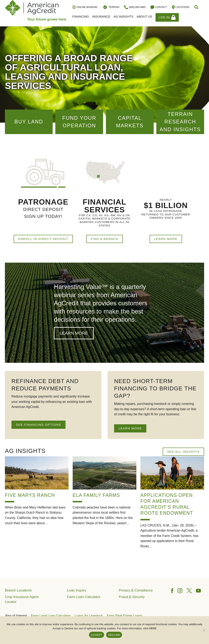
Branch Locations (18, 590)
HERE (153, 628)
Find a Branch (104, 239)
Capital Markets (130, 122)
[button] (197, 7)
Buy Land (29, 122)
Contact (159, 7)
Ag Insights (124, 16)
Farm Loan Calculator (84, 597)
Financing (81, 16)
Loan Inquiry (77, 590)
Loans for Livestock (89, 616)
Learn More (166, 239)
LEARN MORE (130, 428)
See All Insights (183, 452)
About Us (144, 16)
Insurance (101, 16)
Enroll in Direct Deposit (43, 239)
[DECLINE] (204, 630)
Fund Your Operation (79, 122)
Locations (181, 7)
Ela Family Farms (96, 495)
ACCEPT (97, 635)
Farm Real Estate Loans (124, 616)
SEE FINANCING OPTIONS (38, 425)
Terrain (111, 7)
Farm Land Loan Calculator (51, 616)
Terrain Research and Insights (180, 122)
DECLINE (114, 635)
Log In (167, 17)
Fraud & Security (132, 597)
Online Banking (85, 7)
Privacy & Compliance (136, 590)
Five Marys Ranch (30, 495)
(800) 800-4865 (135, 7)
